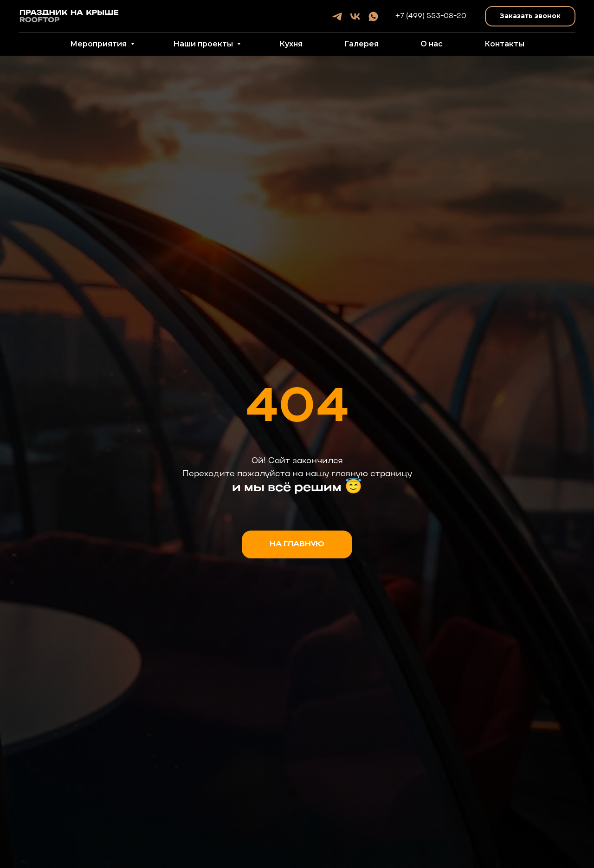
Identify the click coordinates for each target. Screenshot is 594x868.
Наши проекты (204, 44)
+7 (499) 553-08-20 (431, 16)
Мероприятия (99, 44)
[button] (530, 16)
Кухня (291, 44)
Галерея (362, 44)
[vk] (355, 16)
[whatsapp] (373, 16)
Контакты (504, 44)
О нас (432, 44)
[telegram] (337, 16)
